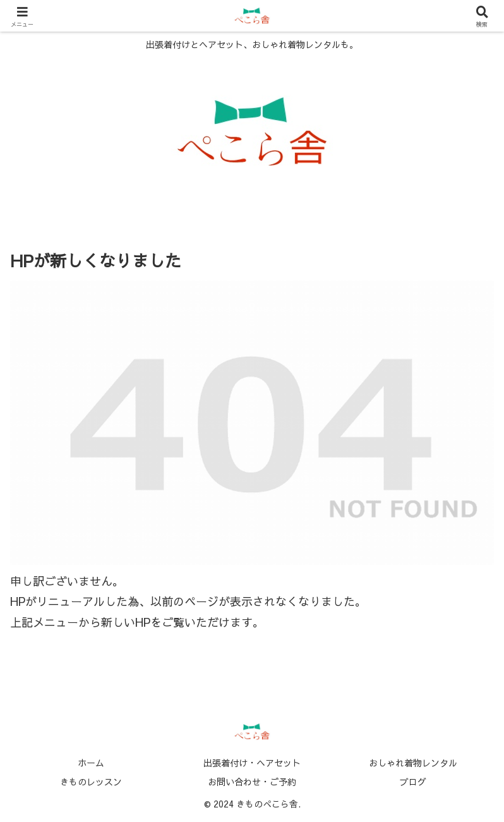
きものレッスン (91, 782)
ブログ (413, 782)
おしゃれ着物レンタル (413, 763)
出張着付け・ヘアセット (252, 763)
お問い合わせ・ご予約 (252, 782)
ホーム (91, 763)
